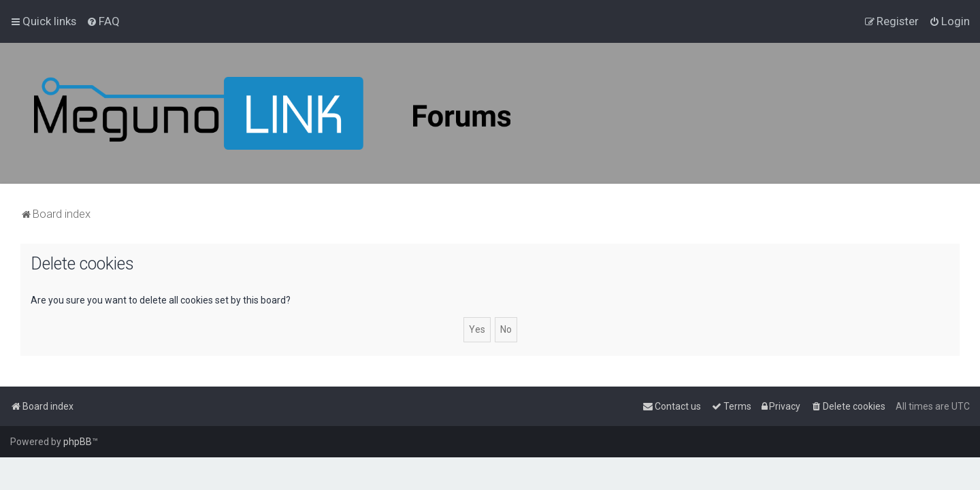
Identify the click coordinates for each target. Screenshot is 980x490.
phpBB (78, 442)
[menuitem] (103, 21)
